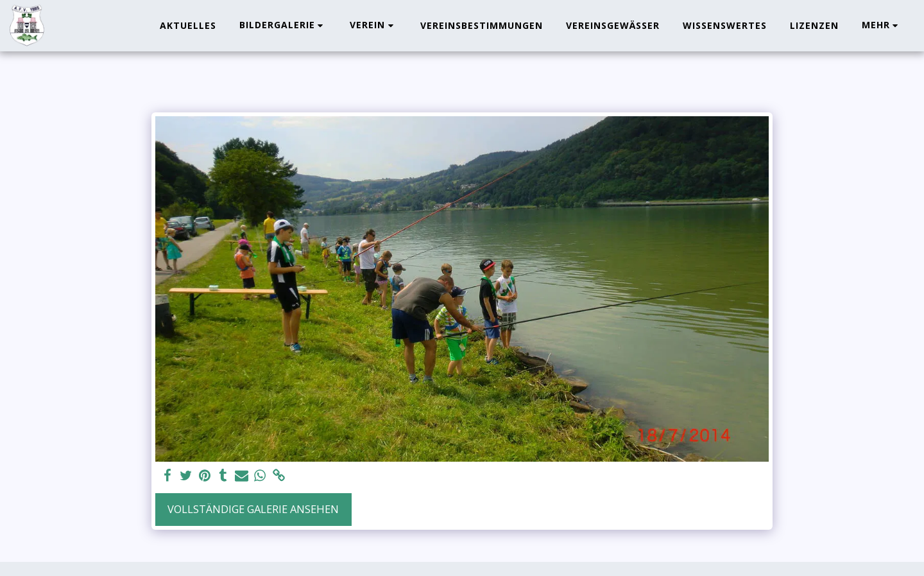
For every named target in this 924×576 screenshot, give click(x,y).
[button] (283, 25)
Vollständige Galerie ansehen (253, 509)
